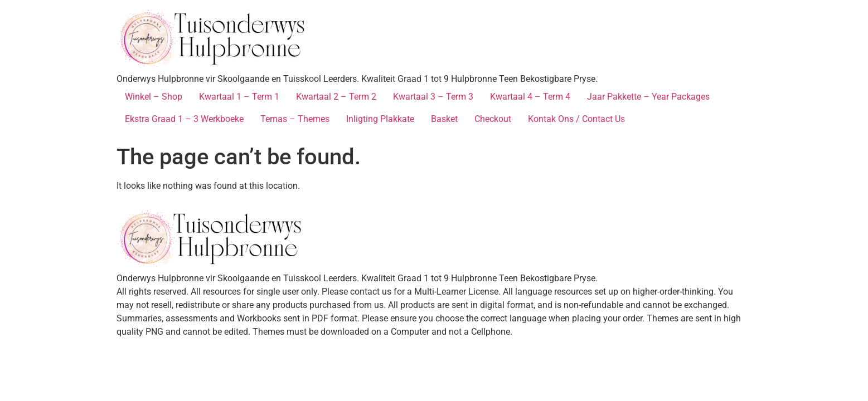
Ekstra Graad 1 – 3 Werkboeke (184, 119)
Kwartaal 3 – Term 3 (433, 97)
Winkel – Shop (154, 97)
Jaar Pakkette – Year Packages (648, 97)
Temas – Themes (295, 119)
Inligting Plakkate (380, 119)
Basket (444, 119)
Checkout (493, 119)
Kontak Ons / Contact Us (576, 119)
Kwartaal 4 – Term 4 (530, 97)
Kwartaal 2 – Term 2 (336, 97)
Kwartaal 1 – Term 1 (239, 97)
